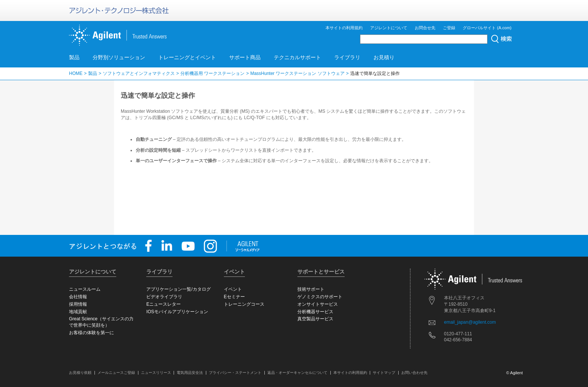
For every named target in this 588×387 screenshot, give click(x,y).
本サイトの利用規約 (344, 28)
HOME (76, 73)
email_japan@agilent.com (470, 322)
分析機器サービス (315, 312)
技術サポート (311, 289)
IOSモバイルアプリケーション (177, 312)
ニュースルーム (85, 289)
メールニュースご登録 (116, 373)
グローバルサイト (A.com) (487, 28)
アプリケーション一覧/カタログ (178, 289)
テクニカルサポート (297, 57)
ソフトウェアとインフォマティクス (139, 73)
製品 (74, 57)
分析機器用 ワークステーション (212, 73)
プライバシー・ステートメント (235, 373)
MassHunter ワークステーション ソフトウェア (297, 73)
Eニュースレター (163, 304)
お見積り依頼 (80, 373)
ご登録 (449, 28)
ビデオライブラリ (164, 297)
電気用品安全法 (190, 373)
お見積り (384, 57)
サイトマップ (384, 373)
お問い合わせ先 (414, 373)
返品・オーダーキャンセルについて (297, 373)
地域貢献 (78, 312)
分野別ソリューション (119, 57)
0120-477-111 (458, 334)
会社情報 (78, 297)
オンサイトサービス (318, 304)
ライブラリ (347, 57)
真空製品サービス (315, 319)
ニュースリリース (156, 373)
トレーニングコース (244, 304)
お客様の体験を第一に (91, 333)
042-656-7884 (458, 340)
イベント (233, 289)
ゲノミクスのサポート (320, 297)
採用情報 (78, 304)
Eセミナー (234, 297)
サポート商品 (245, 57)
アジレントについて (389, 28)
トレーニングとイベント (187, 57)
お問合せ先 (425, 28)
